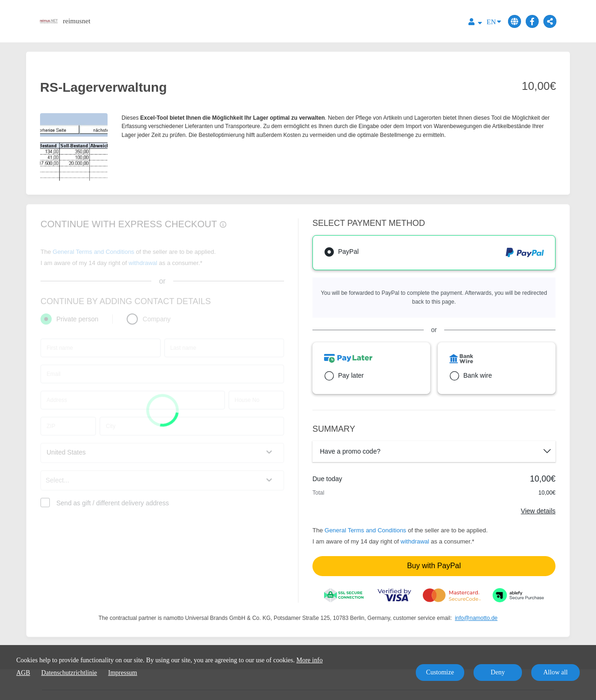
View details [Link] (538, 511)
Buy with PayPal (434, 566)
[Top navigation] (475, 23)
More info (310, 660)
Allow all (556, 672)
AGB (23, 673)
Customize (440, 672)
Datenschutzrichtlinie (69, 673)
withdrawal (415, 541)
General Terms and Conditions (365, 530)
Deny (498, 672)
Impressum (122, 673)
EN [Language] (494, 21)
